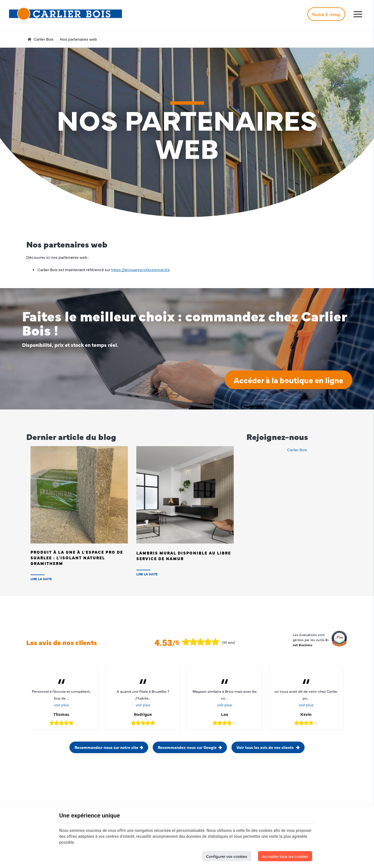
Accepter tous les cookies (285, 856)
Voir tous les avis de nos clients (266, 747)
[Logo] (65, 14)
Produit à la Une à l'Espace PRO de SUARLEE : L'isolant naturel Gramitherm (77, 558)
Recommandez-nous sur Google (187, 747)
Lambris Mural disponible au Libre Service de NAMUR (184, 556)
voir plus (61, 705)
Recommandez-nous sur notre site (106, 747)
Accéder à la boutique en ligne (288, 380)
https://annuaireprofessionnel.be (141, 269)
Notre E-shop (326, 14)
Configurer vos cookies (227, 856)
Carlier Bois (41, 39)
